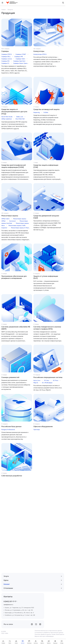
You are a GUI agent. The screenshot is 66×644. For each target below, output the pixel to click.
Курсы (6, 580)
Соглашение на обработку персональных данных (49, 632)
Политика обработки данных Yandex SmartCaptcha (49, 634)
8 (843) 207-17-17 (10, 601)
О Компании (8, 588)
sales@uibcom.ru (8, 605)
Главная (3, 10)
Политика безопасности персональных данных (48, 631)
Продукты (10, 10)
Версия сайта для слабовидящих (44, 636)
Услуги (6, 576)
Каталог (7, 584)
